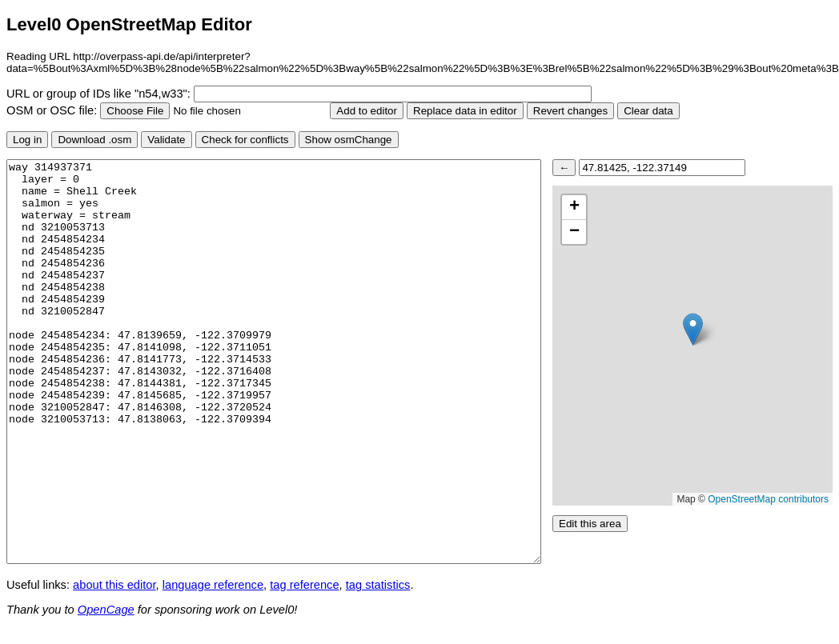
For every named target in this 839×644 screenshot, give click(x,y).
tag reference (304, 585)
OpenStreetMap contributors (768, 499)
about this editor (114, 585)
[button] (693, 329)
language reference (213, 585)
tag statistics (378, 585)
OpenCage (106, 610)
